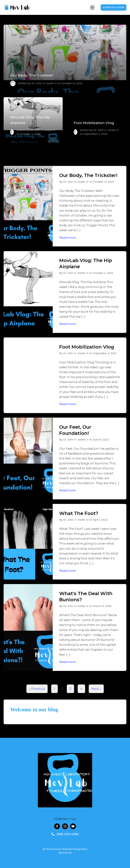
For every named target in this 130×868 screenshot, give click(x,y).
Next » (96, 689)
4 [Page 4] (81, 689)
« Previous (37, 689)
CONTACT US (65, 819)
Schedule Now (114, 7)
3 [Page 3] (70, 689)
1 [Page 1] (54, 689)
